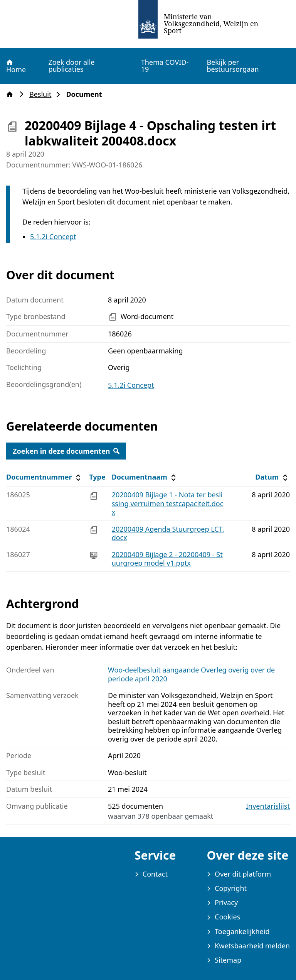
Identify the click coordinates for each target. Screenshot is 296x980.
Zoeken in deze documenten (66, 451)
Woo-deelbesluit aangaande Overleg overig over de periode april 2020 (191, 674)
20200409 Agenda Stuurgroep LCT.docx (168, 533)
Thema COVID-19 (165, 66)
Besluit (43, 94)
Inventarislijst (268, 806)
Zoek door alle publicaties (71, 66)
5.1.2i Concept (53, 237)
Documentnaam (145, 477)
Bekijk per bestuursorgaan (233, 66)
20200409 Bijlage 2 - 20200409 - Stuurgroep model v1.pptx (167, 559)
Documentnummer (45, 477)
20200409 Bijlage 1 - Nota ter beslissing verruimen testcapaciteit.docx (168, 503)
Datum (272, 477)
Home (16, 66)
